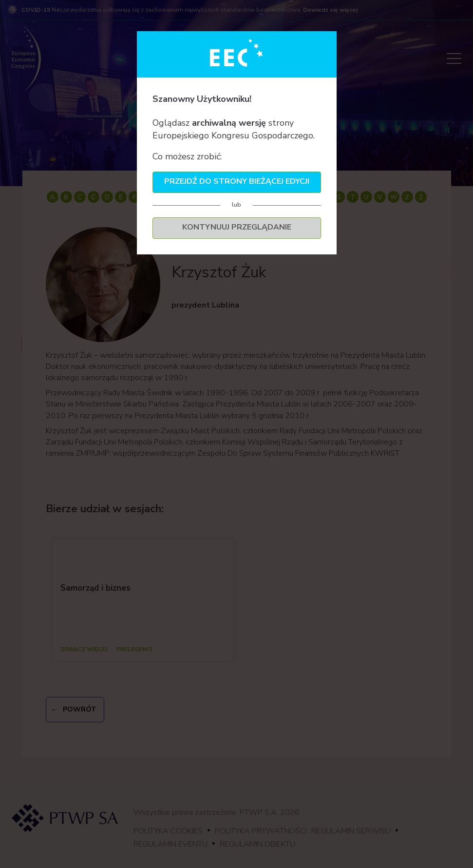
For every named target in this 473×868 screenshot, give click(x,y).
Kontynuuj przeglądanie (237, 227)
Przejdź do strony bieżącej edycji (237, 181)
